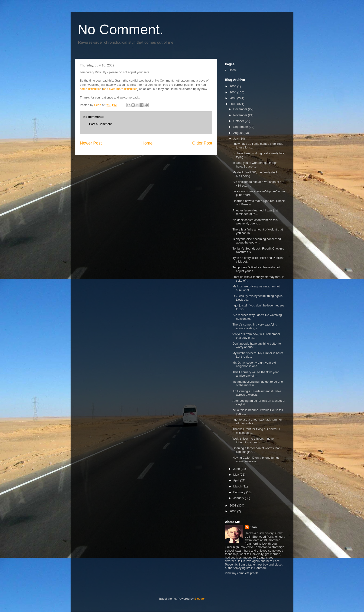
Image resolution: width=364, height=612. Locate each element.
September (241, 127)
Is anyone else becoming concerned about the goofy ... (257, 241)
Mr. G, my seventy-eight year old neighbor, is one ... (254, 364)
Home (147, 143)
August (238, 133)
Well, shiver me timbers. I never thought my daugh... (253, 440)
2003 (233, 98)
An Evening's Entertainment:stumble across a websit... (257, 393)
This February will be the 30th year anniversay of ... (255, 374)
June (237, 469)
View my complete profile (242, 573)
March (238, 486)
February (240, 492)
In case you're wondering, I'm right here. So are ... (255, 165)
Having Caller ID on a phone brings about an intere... (256, 459)
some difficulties (91, 89)
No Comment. (120, 29)
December (241, 109)
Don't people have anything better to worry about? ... (257, 345)
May (237, 475)
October (239, 121)
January (239, 498)
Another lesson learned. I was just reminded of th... (255, 212)
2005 (233, 86)
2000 (233, 511)
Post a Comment (100, 124)
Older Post (202, 143)
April (237, 480)
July (236, 139)
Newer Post (91, 143)
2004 (233, 92)
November (241, 115)
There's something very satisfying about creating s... (255, 326)
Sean (253, 527)
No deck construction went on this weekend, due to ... (255, 222)
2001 (233, 505)
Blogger (200, 599)
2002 (233, 104)
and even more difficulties (120, 89)
